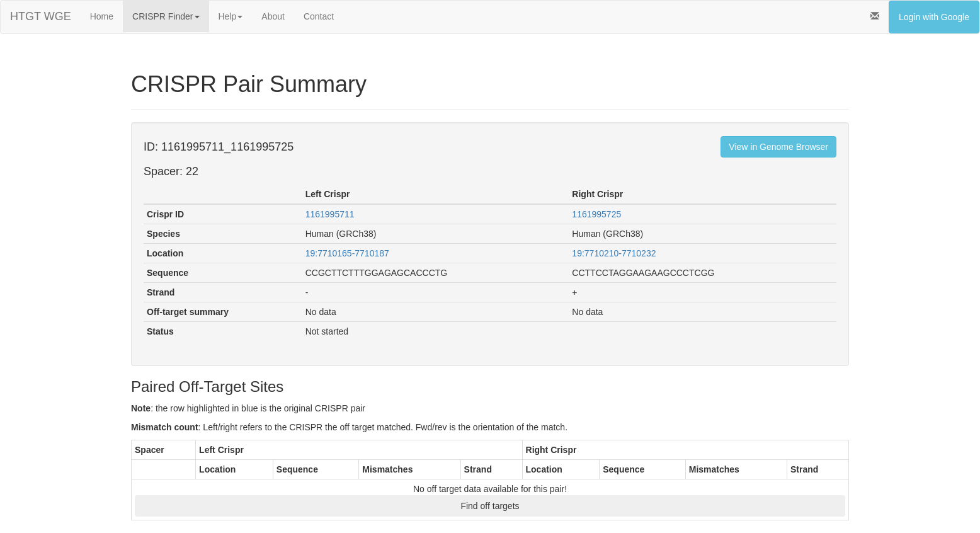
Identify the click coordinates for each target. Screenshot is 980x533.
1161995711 (330, 214)
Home (102, 16)
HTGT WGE (41, 16)
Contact (319, 16)
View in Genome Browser (778, 147)
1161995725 (596, 214)
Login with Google (934, 17)
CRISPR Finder (166, 16)
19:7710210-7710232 (614, 253)
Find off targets (490, 506)
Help (231, 16)
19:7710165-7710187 (347, 253)
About (273, 16)
